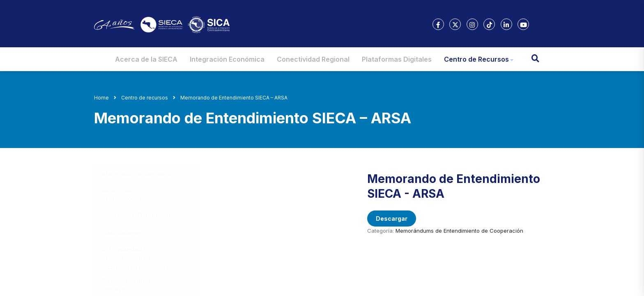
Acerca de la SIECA (146, 59)
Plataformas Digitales (397, 59)
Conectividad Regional (313, 59)
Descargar (392, 219)
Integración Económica (227, 59)
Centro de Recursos (476, 59)
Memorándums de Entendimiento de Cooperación (459, 231)
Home (101, 98)
